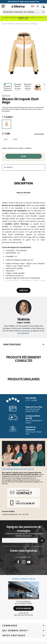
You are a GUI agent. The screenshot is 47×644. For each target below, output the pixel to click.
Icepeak (6, 96)
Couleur (7, 117)
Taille (6, 133)
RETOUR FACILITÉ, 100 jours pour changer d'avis (23, 2)
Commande (10, 626)
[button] (23, 345)
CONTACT (24, 493)
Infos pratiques (14, 635)
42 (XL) (15, 139)
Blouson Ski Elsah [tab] (24, 193)
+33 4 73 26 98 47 (25, 503)
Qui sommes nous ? (16, 631)
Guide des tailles (39, 134)
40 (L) (6, 139)
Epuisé (23, 156)
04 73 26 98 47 (23, 333)
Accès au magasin (24, 608)
